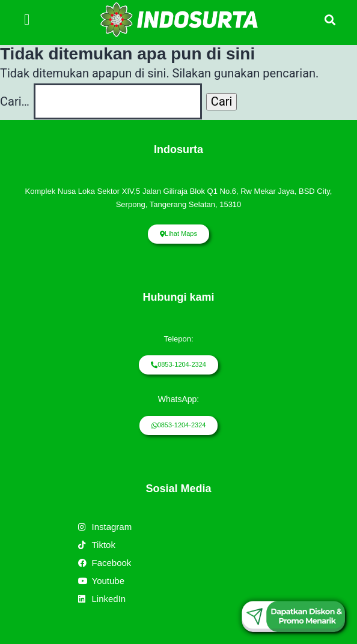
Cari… (15, 101)
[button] (27, 20)
